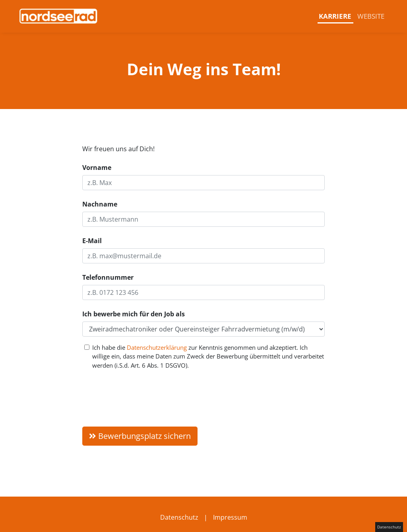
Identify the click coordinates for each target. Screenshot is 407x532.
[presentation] (143, 395)
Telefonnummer (108, 277)
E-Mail (92, 241)
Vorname (97, 168)
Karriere (335, 16)
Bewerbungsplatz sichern (140, 436)
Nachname (100, 204)
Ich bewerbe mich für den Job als (134, 314)
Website (371, 16)
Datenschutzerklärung (157, 347)
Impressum (230, 517)
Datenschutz (179, 517)
